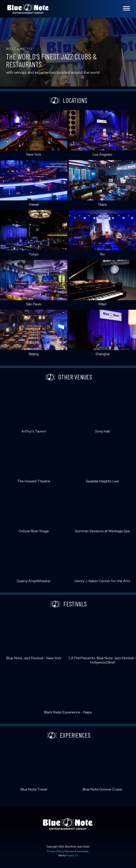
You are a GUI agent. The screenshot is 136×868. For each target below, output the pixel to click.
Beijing (34, 354)
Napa (102, 204)
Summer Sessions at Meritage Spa (102, 531)
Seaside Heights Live (102, 481)
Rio (102, 254)
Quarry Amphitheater (34, 581)
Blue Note (28, 9)
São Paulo (34, 304)
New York (34, 154)
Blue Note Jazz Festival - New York (34, 658)
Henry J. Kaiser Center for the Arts (102, 581)
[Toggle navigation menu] (126, 9)
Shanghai (102, 354)
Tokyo (34, 254)
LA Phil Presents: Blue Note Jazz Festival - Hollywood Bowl (102, 660)
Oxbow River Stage (34, 531)
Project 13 (72, 855)
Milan (102, 304)
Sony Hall (102, 431)
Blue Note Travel (34, 789)
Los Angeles (102, 154)
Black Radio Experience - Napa (68, 712)
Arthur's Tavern (34, 431)
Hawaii (34, 204)
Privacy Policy (55, 851)
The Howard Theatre (34, 481)
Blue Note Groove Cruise (102, 789)
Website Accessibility (77, 851)
